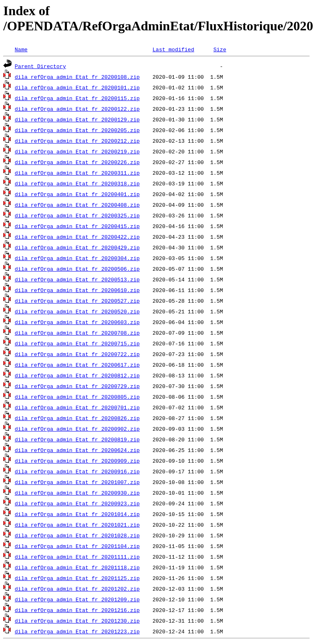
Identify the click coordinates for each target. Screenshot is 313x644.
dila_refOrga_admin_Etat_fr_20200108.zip (77, 77)
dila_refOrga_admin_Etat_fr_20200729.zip (77, 386)
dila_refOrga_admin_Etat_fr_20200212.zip (77, 141)
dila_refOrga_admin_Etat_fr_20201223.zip (77, 631)
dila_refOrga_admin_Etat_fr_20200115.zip (77, 98)
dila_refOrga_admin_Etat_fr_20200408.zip (77, 205)
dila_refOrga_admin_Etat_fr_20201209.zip (77, 599)
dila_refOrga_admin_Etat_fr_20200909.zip (77, 461)
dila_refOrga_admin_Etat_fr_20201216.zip (77, 610)
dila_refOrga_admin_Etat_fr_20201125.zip (77, 578)
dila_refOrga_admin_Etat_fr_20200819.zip (77, 439)
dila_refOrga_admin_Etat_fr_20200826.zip (77, 418)
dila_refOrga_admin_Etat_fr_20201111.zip (77, 557)
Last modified (173, 49)
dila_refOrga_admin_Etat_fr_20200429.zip (77, 247)
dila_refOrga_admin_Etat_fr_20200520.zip (77, 311)
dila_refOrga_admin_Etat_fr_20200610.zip (77, 290)
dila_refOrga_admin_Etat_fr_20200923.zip (77, 503)
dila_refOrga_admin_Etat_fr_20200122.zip (77, 109)
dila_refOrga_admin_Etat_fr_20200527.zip (77, 301)
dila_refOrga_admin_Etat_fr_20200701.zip (77, 407)
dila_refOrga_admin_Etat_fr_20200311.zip (77, 173)
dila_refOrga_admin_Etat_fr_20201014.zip (77, 514)
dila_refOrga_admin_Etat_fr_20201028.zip (77, 535)
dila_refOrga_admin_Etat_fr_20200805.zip (77, 397)
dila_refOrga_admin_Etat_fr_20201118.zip (77, 567)
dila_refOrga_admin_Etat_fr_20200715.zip (77, 343)
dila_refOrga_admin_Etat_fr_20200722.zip (77, 354)
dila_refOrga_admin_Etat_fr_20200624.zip (77, 450)
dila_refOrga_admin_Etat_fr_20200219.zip (77, 151)
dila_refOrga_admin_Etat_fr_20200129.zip (77, 119)
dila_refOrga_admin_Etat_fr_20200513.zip (77, 279)
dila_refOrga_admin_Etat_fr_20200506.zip (77, 269)
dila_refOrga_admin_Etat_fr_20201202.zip (77, 589)
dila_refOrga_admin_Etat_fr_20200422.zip (77, 237)
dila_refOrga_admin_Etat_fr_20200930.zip (77, 493)
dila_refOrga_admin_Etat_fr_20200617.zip (77, 365)
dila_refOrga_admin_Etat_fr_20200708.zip (77, 333)
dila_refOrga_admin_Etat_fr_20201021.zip (77, 525)
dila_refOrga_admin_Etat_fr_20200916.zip (77, 471)
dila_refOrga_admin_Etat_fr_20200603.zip (77, 322)
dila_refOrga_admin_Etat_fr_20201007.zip (77, 482)
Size (220, 49)
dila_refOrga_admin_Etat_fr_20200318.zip (77, 183)
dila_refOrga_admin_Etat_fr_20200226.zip (77, 162)
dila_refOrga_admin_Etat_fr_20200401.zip (77, 194)
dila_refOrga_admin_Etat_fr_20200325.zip (77, 215)
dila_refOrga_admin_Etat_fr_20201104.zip (77, 546)
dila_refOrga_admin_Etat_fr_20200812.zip (77, 375)
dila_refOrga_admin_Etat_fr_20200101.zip (77, 87)
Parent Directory (40, 66)
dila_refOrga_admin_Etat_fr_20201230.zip (77, 621)
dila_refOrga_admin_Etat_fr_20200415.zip (77, 226)
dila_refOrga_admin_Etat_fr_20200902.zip (77, 429)
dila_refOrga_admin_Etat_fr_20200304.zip (77, 258)
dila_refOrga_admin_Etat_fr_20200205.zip (77, 130)
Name (21, 49)
